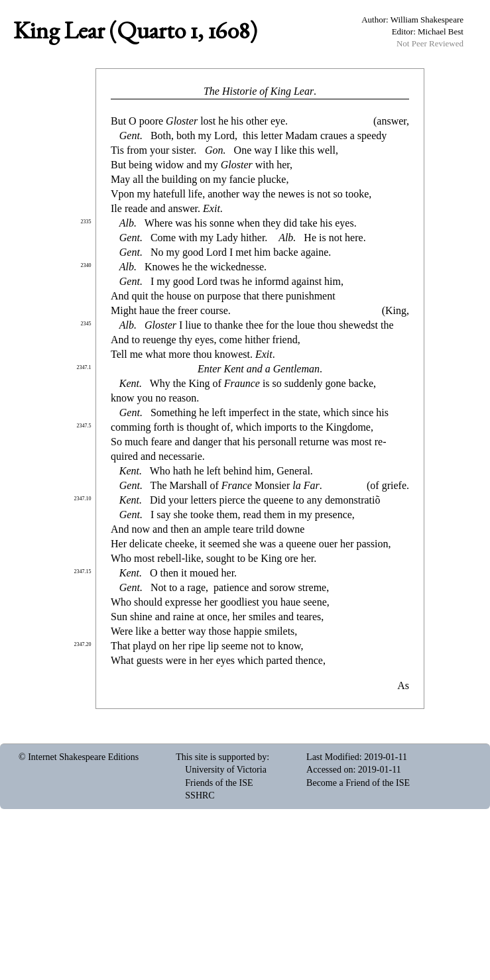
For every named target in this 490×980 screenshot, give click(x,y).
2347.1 (84, 367)
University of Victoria (226, 770)
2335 (86, 222)
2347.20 (83, 644)
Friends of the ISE (219, 783)
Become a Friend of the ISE (358, 783)
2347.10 (83, 499)
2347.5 (84, 426)
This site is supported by (221, 757)
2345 (86, 324)
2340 (86, 265)
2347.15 (83, 572)
